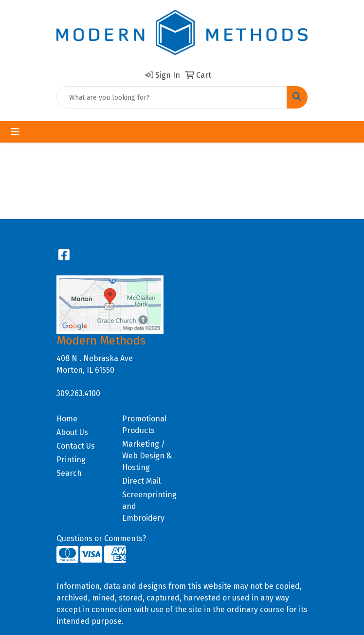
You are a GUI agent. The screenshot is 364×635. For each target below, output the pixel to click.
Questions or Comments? (101, 538)
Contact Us (76, 446)
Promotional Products (144, 425)
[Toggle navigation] (15, 132)
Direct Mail (141, 481)
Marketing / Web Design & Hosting (147, 456)
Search (69, 473)
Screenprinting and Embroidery (149, 506)
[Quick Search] (172, 97)
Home (67, 419)
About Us (72, 432)
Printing (71, 460)
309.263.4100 (78, 393)
